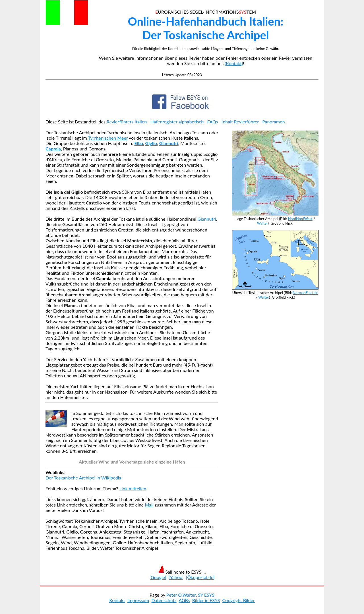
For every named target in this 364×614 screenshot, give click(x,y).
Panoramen (274, 122)
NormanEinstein (305, 293)
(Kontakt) (234, 63)
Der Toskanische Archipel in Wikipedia (83, 478)
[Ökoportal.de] (200, 577)
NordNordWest (300, 219)
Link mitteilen (133, 488)
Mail (149, 505)
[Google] (158, 577)
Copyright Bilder (239, 600)
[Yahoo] (176, 577)
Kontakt (117, 600)
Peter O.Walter (181, 595)
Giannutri (207, 219)
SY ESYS (206, 595)
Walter (262, 223)
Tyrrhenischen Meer (108, 138)
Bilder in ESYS (206, 600)
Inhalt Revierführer (240, 122)
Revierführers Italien (127, 122)
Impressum (138, 600)
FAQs (212, 122)
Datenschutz (164, 600)
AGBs (184, 600)
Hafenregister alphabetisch (177, 122)
